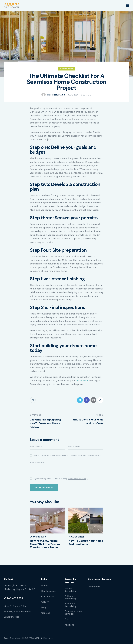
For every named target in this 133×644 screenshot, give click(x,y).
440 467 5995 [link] (15, 598)
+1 (5, 598)
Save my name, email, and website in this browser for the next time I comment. (67, 455)
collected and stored (77, 479)
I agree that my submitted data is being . (60, 479)
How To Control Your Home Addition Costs (86, 542)
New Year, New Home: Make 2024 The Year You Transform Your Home (46, 544)
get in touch (82, 381)
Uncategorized (67, 69)
